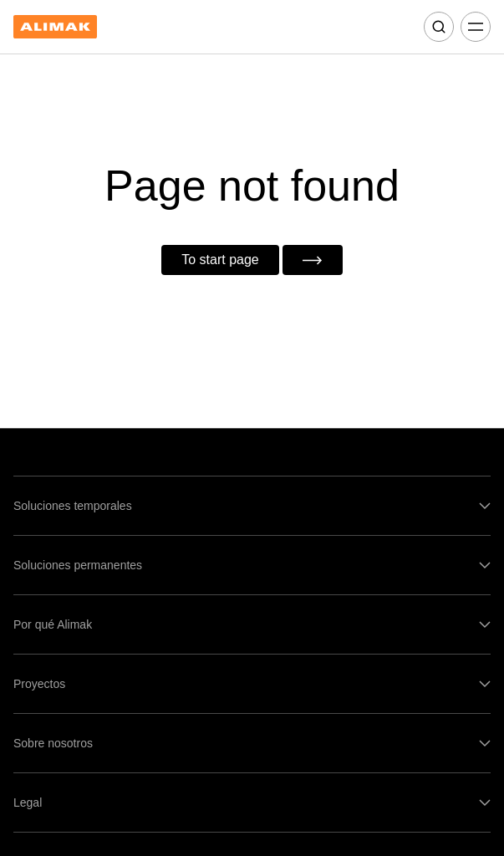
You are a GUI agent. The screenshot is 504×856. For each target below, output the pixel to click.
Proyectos (39, 684)
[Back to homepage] (55, 27)
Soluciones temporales (73, 506)
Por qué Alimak (53, 624)
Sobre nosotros (53, 743)
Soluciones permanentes (78, 565)
